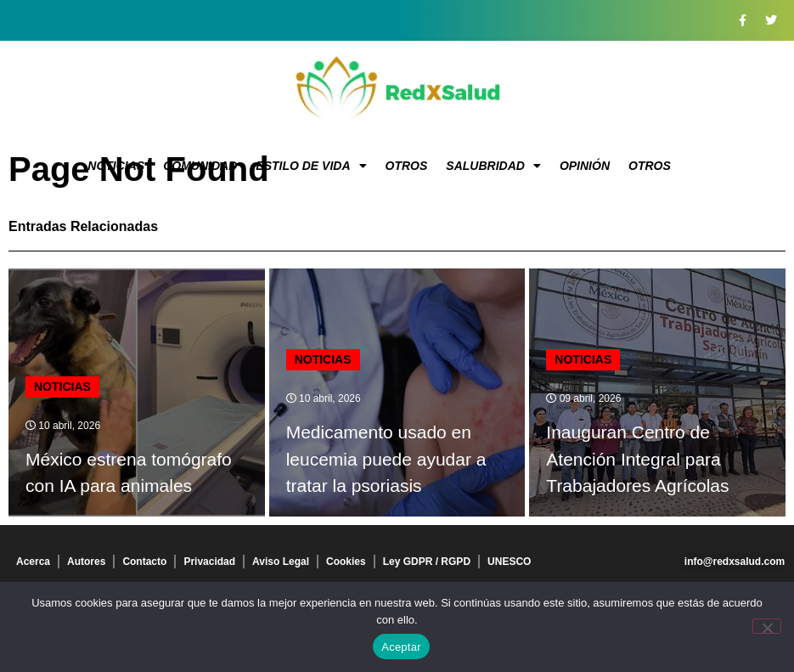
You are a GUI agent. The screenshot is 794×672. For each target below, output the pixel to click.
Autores (86, 562)
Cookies (346, 562)
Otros (407, 166)
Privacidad (209, 562)
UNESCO (509, 562)
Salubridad (493, 166)
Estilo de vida (311, 166)
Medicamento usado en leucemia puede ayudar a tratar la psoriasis (386, 459)
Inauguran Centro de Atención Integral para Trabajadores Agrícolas (637, 459)
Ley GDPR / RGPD (427, 562)
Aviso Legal (281, 562)
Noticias (116, 166)
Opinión (585, 166)
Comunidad (200, 166)
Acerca (33, 562)
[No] (767, 626)
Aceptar (401, 647)
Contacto (144, 562)
